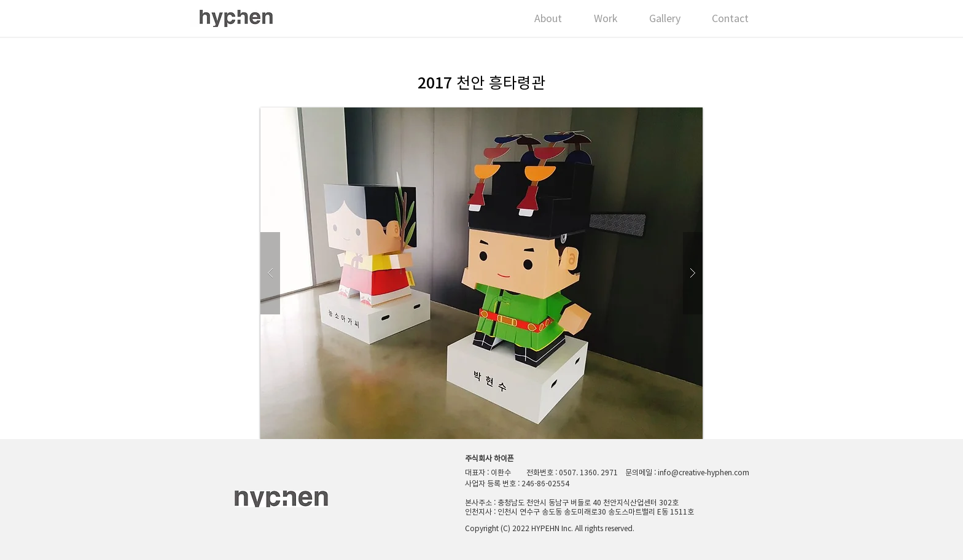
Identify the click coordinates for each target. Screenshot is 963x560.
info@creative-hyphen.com (704, 472)
